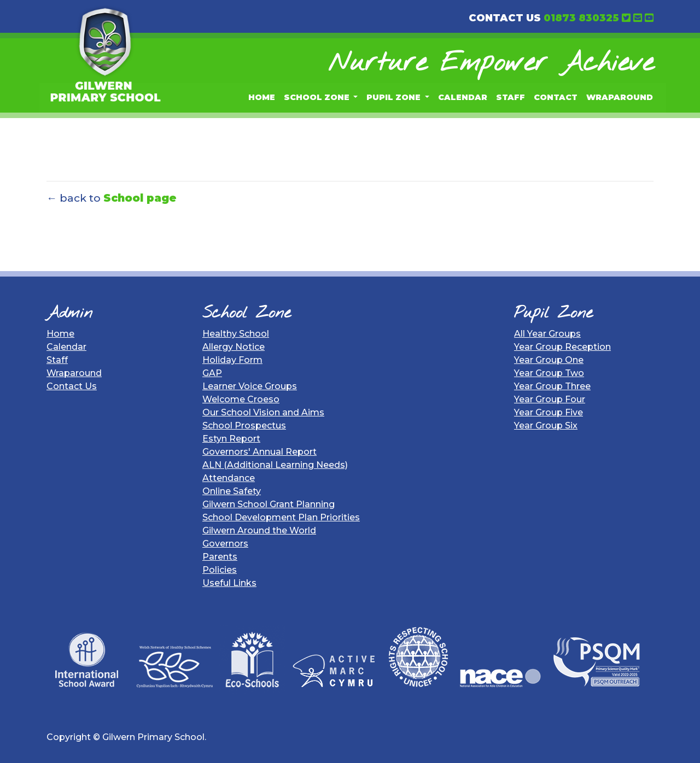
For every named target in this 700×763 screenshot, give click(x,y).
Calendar (463, 97)
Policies (220, 570)
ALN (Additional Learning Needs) (275, 465)
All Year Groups (547, 334)
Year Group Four (550, 399)
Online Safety (232, 491)
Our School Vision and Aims (263, 412)
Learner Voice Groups (250, 386)
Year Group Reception (562, 347)
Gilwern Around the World (259, 530)
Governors (225, 544)
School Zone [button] (318, 97)
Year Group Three (552, 386)
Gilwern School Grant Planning (269, 504)
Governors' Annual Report (259, 452)
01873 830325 (581, 18)
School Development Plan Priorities (281, 517)
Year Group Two (549, 373)
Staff (511, 97)
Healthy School (236, 334)
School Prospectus (244, 425)
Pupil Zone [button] (395, 97)
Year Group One (549, 360)
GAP (212, 373)
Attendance (229, 478)
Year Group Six (546, 425)
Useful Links (229, 583)
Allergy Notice (234, 347)
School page (140, 198)
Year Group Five (549, 412)
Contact (556, 97)
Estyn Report (231, 439)
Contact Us (72, 386)
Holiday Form (232, 360)
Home (262, 97)
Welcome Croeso (241, 399)
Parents (220, 557)
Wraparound (620, 97)
